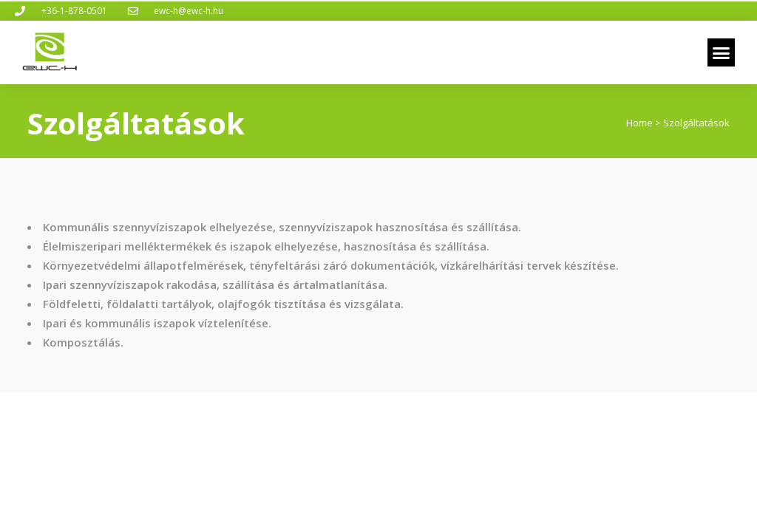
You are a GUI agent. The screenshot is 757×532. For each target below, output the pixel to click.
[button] (722, 52)
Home (639, 123)
